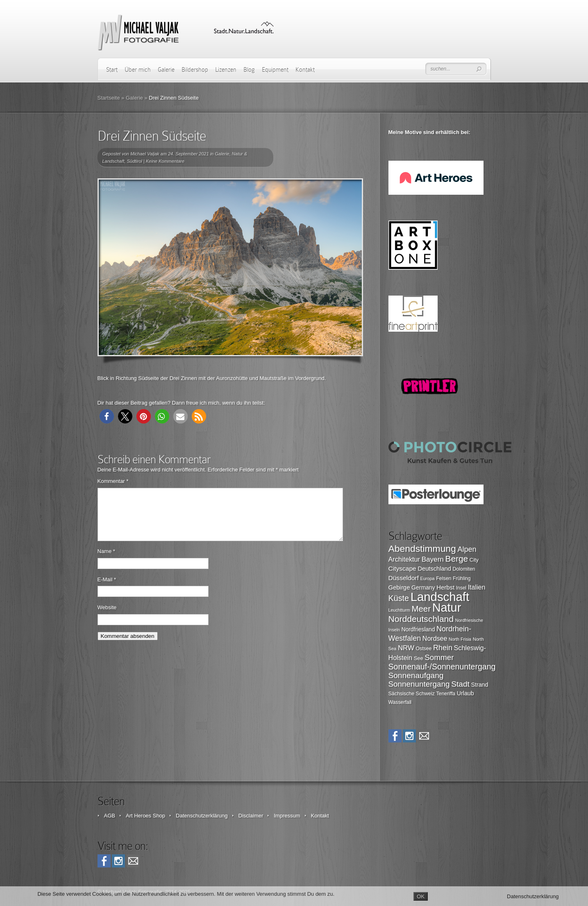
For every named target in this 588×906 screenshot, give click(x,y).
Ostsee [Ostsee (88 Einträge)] (424, 649)
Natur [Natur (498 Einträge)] (447, 608)
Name (106, 561)
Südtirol (134, 161)
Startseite (109, 98)
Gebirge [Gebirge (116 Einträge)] (399, 587)
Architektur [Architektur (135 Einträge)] (404, 559)
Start (112, 70)
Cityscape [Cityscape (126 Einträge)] (402, 568)
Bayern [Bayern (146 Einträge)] (433, 559)
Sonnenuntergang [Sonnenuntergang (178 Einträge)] (419, 684)
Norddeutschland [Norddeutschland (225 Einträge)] (421, 619)
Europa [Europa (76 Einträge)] (427, 578)
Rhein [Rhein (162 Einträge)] (443, 648)
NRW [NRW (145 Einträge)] (406, 648)
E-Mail (107, 589)
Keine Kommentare (165, 161)
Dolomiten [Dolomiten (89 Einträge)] (464, 569)
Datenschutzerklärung (202, 816)
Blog (249, 70)
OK (421, 896)
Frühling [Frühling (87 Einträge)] (462, 578)
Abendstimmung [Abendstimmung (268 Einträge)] (422, 549)
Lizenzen (226, 70)
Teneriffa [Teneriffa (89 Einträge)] (446, 694)
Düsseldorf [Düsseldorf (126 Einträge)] (404, 578)
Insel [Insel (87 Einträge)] (461, 588)
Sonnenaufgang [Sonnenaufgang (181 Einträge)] (416, 675)
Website (107, 617)
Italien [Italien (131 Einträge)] (477, 587)
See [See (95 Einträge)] (419, 658)
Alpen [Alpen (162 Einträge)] (467, 549)
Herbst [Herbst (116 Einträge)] (445, 587)
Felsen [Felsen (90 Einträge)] (444, 578)
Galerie (166, 70)
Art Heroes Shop (145, 816)
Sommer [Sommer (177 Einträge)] (439, 657)
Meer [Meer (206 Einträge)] (421, 609)
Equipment (275, 70)
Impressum (287, 816)
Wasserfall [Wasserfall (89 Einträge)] (400, 702)
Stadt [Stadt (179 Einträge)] (460, 684)
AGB (110, 816)
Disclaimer (251, 816)
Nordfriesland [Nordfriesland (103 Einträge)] (418, 629)
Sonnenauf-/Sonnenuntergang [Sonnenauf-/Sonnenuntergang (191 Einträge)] (442, 667)
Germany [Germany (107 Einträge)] (423, 587)
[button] (107, 416)
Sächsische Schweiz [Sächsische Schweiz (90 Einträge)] (412, 694)
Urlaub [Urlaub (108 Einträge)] (465, 693)
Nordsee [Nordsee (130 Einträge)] (435, 639)
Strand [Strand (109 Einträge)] (479, 685)
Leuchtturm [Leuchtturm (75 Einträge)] (399, 610)
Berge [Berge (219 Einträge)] (456, 559)
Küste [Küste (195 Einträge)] (399, 598)
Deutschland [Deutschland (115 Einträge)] (434, 569)
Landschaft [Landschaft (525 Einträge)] (440, 597)
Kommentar (113, 481)
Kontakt (305, 70)
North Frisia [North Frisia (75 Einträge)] (460, 639)
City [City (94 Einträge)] (474, 560)
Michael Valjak (145, 154)
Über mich (138, 70)
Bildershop (195, 70)
